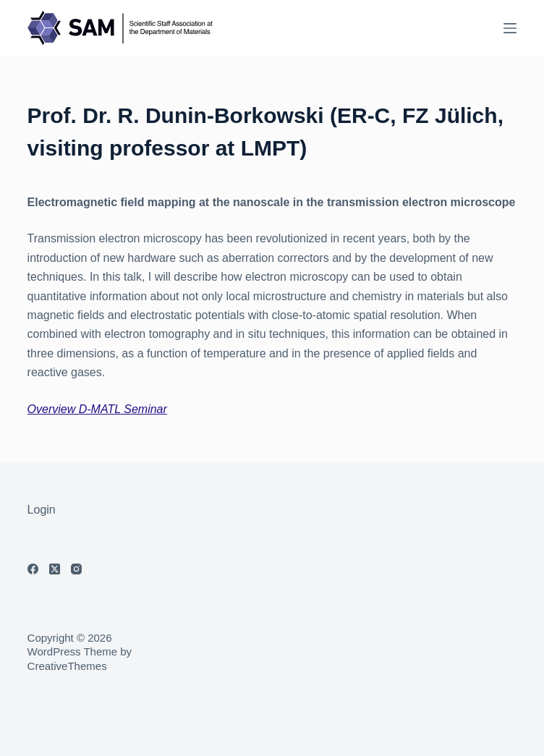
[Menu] (510, 28)
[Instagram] (76, 569)
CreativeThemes (67, 666)
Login (42, 510)
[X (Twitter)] (55, 569)
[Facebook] (33, 569)
